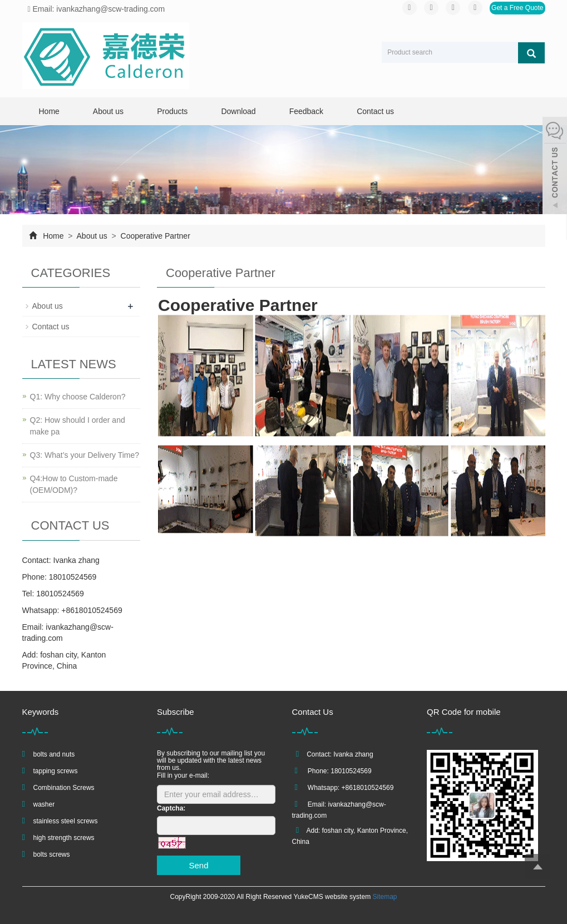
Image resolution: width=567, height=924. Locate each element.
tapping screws (56, 771)
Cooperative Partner (154, 236)
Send (198, 865)
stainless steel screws (66, 821)
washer (44, 804)
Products (172, 111)
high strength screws (64, 838)
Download (238, 111)
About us (108, 111)
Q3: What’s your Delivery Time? (85, 455)
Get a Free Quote (517, 8)
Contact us (375, 111)
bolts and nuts (54, 754)
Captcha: (171, 808)
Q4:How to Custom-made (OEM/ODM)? (74, 484)
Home (49, 111)
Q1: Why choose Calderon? (78, 397)
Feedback (306, 111)
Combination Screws (64, 788)
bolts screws (52, 854)
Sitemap (384, 897)
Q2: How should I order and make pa (78, 426)
